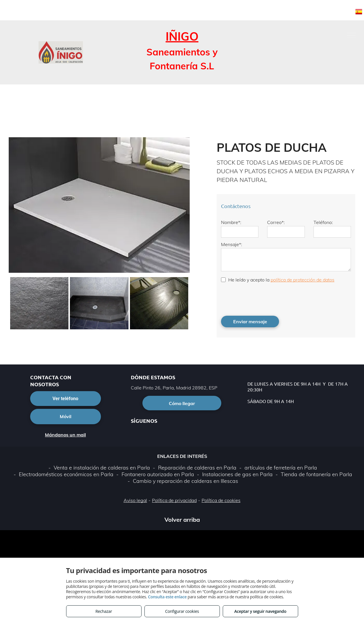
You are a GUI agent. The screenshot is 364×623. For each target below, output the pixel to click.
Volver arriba (182, 520)
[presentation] (265, 299)
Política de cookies (221, 500)
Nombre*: (231, 222)
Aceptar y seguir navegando (260, 611)
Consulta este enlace (167, 597)
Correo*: (276, 222)
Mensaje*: (232, 244)
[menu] (351, 35)
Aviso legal (135, 500)
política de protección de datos (303, 280)
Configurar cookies (182, 611)
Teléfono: (323, 222)
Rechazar (104, 611)
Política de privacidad (174, 500)
